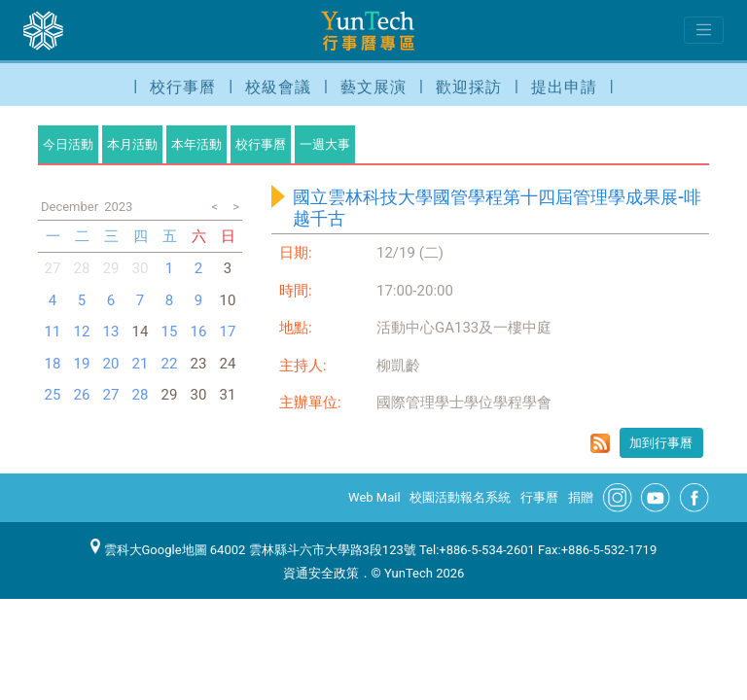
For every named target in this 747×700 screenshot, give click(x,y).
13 (111, 332)
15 (170, 332)
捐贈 (581, 497)
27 (53, 268)
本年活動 (196, 144)
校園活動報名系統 (460, 497)
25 (53, 395)
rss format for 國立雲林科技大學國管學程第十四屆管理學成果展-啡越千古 (600, 443)
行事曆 (539, 497)
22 (170, 364)
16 (199, 332)
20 (111, 364)
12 (82, 332)
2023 (118, 207)
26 (82, 395)
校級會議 (278, 87)
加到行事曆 (661, 443)
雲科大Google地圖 (149, 550)
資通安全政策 (321, 573)
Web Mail (374, 497)
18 (53, 364)
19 (82, 364)
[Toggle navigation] (704, 30)
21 (141, 364)
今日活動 (68, 144)
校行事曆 (183, 87)
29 (111, 268)
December (70, 207)
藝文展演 (373, 87)
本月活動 (132, 144)
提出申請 (564, 87)
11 (53, 332)
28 (82, 268)
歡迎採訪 (469, 87)
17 (228, 332)
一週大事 (325, 144)
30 (141, 268)
